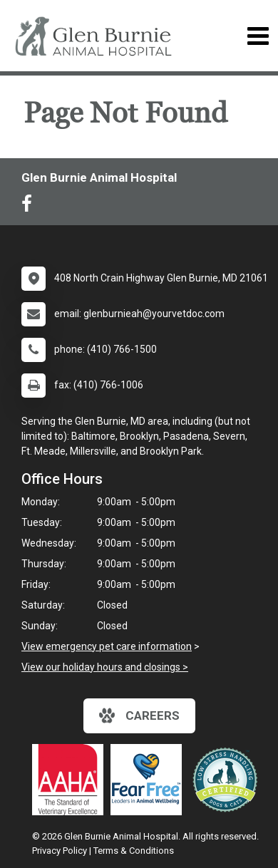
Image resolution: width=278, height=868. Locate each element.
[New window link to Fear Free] (150, 780)
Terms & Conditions (134, 851)
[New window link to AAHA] (71, 780)
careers (139, 715)
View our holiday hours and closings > (105, 667)
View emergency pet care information (107, 646)
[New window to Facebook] (30, 207)
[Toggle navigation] (258, 36)
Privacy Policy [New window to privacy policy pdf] (60, 851)
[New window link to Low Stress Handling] (228, 780)
